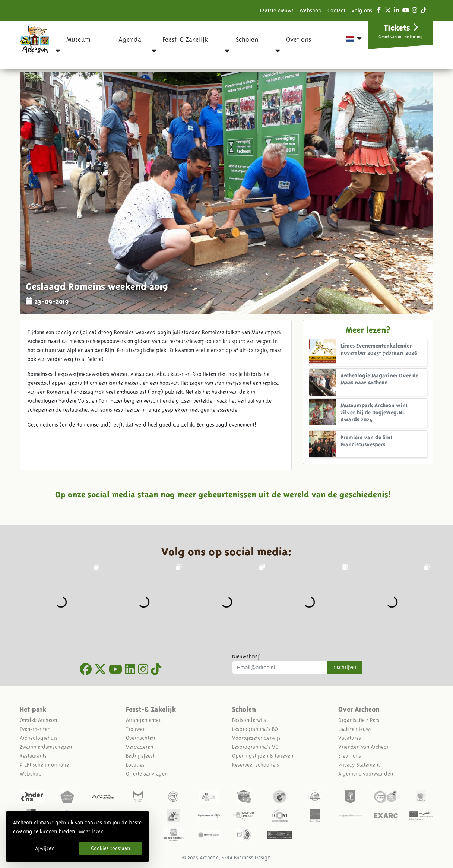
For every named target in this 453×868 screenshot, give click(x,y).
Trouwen (136, 729)
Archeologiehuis (39, 738)
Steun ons (350, 756)
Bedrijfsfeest (140, 756)
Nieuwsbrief (246, 656)
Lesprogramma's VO (255, 747)
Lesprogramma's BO (255, 729)
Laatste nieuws (277, 10)
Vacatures (350, 738)
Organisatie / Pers (359, 720)
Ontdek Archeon (38, 720)
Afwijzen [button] (45, 848)
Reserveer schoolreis (256, 765)
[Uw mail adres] (280, 668)
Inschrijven (345, 667)
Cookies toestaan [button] (110, 848)
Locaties (135, 765)
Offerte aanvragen (147, 774)
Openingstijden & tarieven (263, 756)
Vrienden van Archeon (364, 747)
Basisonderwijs (249, 720)
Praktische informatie (44, 765)
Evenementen (35, 729)
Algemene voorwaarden (366, 774)
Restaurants (33, 756)
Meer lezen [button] (91, 831)
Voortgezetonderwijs (256, 738)
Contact (336, 10)
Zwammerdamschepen (46, 747)
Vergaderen (140, 747)
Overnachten (140, 738)
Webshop (311, 10)
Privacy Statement (359, 765)
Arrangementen (144, 720)
